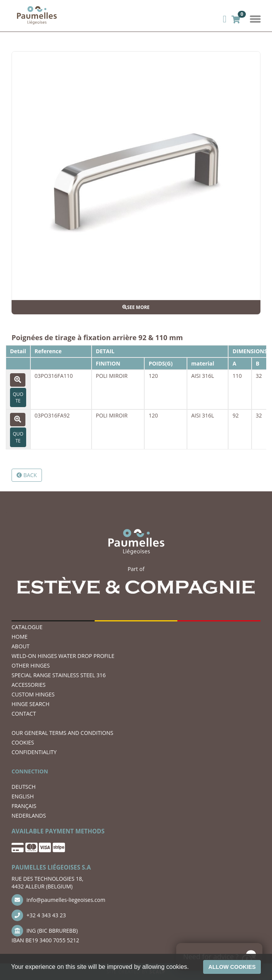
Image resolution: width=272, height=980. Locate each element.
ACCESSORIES (29, 685)
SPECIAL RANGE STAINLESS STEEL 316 (59, 675)
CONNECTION (30, 771)
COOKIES (23, 742)
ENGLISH (23, 796)
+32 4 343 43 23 (39, 915)
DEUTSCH (24, 787)
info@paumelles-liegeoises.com (58, 900)
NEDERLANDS (29, 816)
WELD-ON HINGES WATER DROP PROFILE (63, 656)
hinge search (30, 704)
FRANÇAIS (24, 806)
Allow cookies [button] (232, 967)
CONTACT (24, 714)
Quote (18, 397)
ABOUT (21, 646)
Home (20, 637)
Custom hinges (33, 694)
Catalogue (27, 627)
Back (27, 475)
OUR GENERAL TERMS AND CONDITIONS (62, 733)
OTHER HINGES (31, 665)
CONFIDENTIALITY (34, 752)
